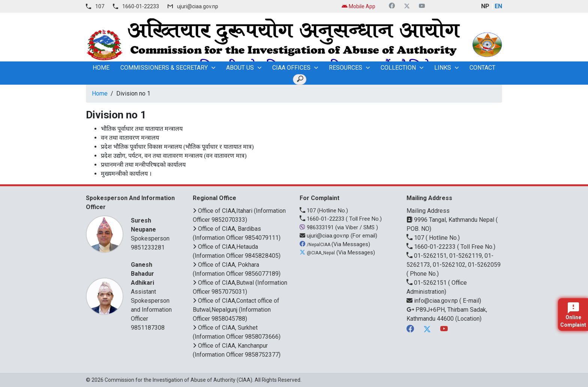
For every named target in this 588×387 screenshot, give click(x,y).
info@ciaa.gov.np (433, 301)
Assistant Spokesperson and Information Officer (152, 291)
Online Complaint (573, 315)
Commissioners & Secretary (164, 68)
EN (498, 6)
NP (485, 6)
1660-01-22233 (141, 6)
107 (100, 6)
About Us (240, 68)
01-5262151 (427, 283)
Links (443, 68)
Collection (398, 68)
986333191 (317, 227)
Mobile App (358, 6)
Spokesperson (152, 229)
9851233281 (148, 247)
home (101, 68)
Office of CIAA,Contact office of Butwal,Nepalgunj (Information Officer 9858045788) (236, 310)
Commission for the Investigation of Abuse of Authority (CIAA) (178, 380)
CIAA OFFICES (291, 68)
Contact (482, 68)
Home (100, 93)
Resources (346, 68)
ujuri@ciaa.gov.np (198, 6)
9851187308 (148, 328)
